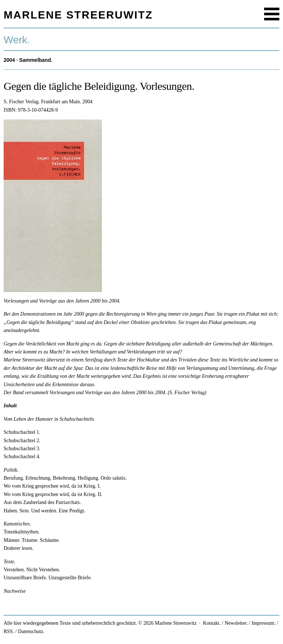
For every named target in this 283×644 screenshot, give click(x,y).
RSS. (9, 631)
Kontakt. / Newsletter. (225, 623)
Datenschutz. (31, 631)
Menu (272, 14)
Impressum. (264, 623)
